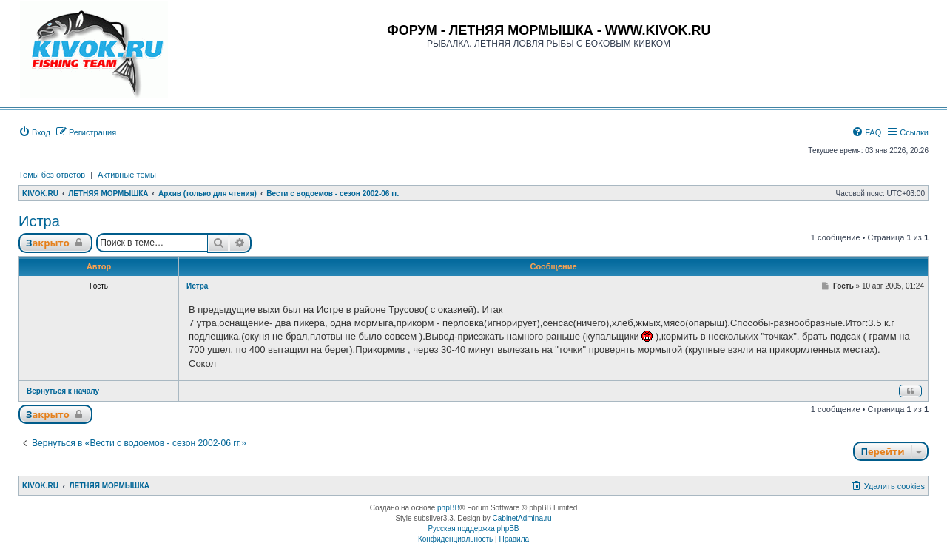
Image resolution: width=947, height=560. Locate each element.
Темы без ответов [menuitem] (52, 175)
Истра (39, 221)
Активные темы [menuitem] (127, 175)
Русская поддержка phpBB (473, 529)
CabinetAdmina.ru (522, 518)
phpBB (448, 508)
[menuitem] (34, 132)
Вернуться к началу (63, 391)
